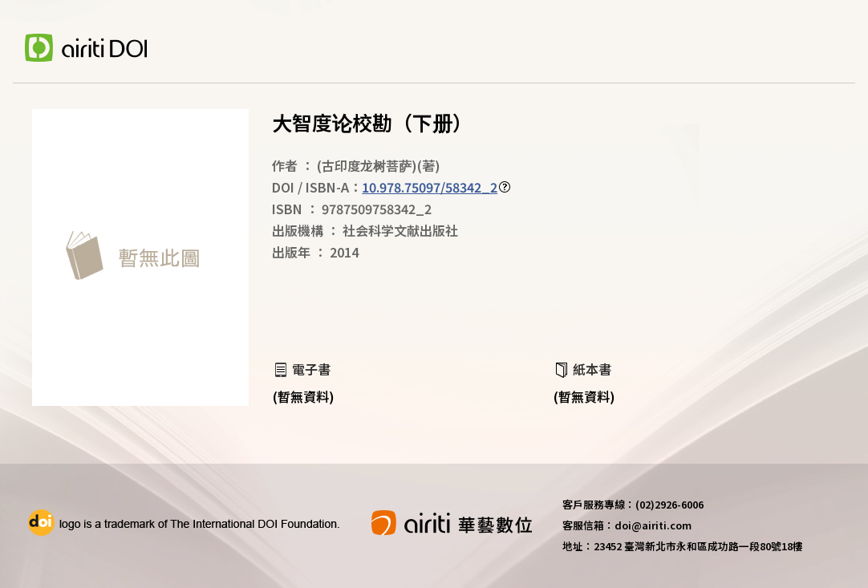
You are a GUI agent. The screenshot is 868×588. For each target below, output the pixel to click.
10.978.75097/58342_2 (430, 187)
